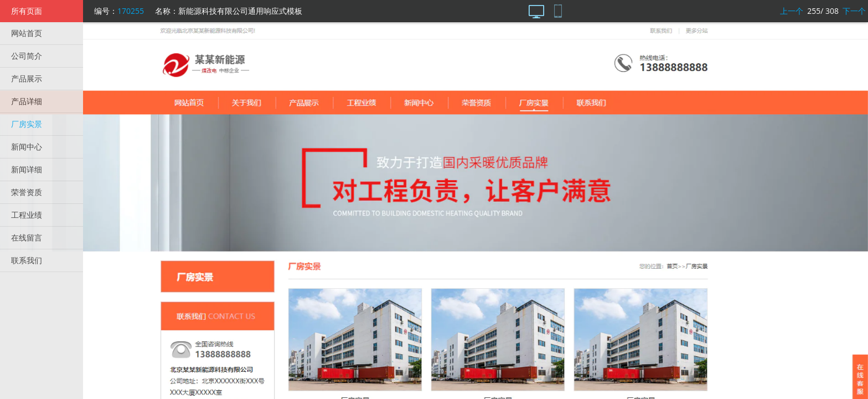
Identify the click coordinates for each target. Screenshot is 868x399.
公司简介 (27, 56)
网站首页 (27, 33)
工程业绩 (27, 215)
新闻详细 (27, 169)
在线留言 (27, 237)
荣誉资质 (27, 192)
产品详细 (27, 101)
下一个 (854, 11)
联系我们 (27, 260)
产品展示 (27, 78)
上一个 (792, 11)
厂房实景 (27, 124)
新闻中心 (27, 147)
